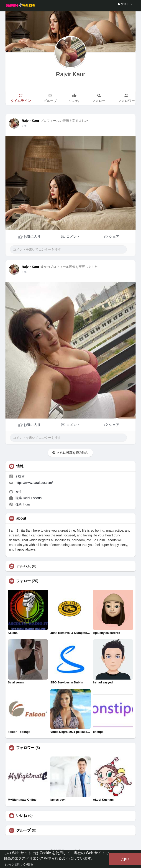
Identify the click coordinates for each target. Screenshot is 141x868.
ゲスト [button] (125, 4)
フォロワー (25, 748)
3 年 (24, 126)
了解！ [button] (125, 859)
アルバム (23, 566)
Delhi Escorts (32, 498)
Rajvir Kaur (70, 74)
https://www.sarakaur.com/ (34, 483)
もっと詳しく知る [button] (19, 864)
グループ (23, 830)
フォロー (23, 581)
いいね (22, 816)
